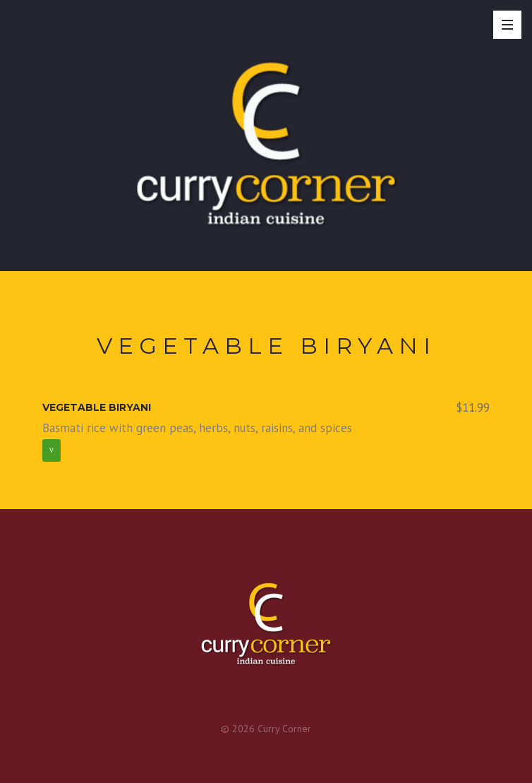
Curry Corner (284, 729)
